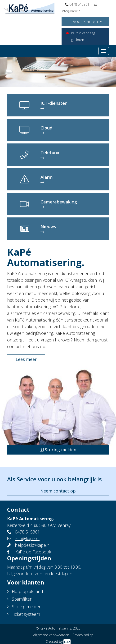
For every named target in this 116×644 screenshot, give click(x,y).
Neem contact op (58, 491)
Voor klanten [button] (85, 21)
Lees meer (26, 359)
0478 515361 (79, 4)
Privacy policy (83, 635)
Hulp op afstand (27, 591)
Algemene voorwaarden (51, 635)
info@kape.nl (71, 11)
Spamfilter (22, 599)
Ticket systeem (26, 614)
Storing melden (58, 450)
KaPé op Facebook (33, 552)
